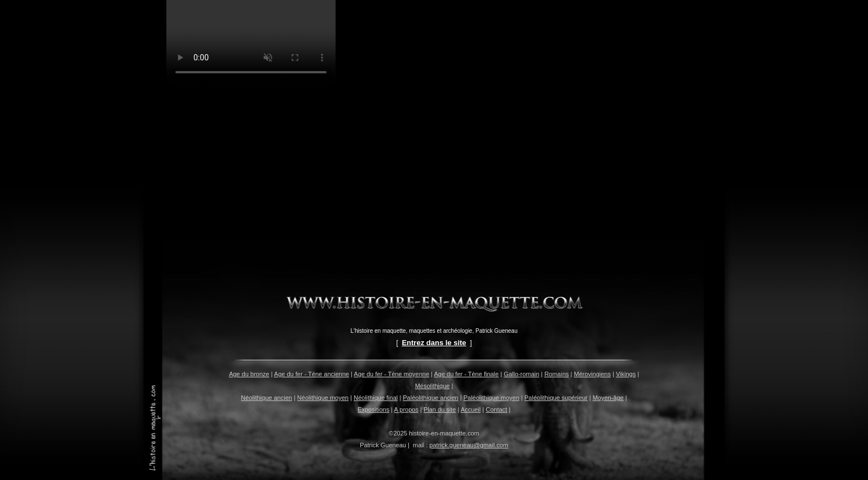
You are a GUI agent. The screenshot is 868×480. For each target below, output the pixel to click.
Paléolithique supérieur (556, 398)
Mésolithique (433, 386)
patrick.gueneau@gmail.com (469, 445)
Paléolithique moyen (492, 398)
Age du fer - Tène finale (466, 374)
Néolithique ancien (266, 398)
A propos (406, 409)
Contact (496, 409)
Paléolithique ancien (430, 398)
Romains (556, 374)
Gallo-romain (521, 374)
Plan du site (440, 409)
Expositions (373, 409)
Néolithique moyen (323, 398)
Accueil (471, 409)
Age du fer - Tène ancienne (312, 374)
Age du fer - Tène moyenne (391, 374)
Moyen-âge (608, 398)
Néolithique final (376, 398)
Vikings (626, 374)
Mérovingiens (592, 374)
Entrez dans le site (434, 343)
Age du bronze (249, 374)
